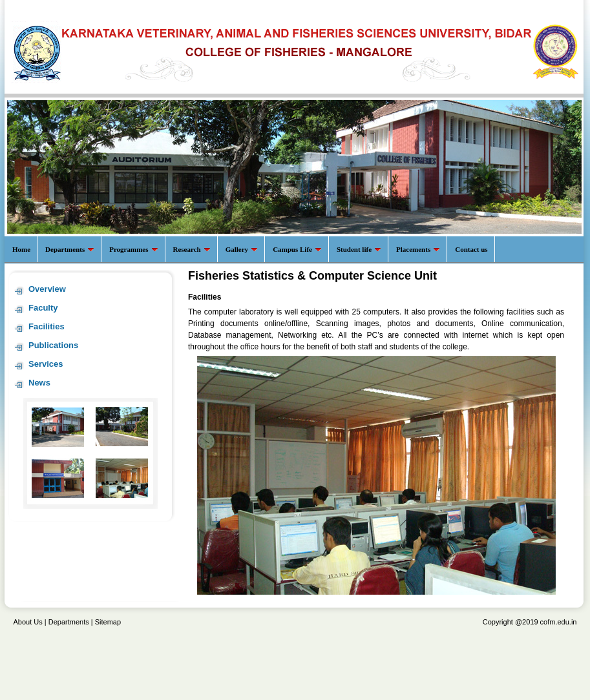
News (39, 383)
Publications (53, 345)
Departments (69, 622)
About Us (28, 622)
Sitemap (108, 622)
